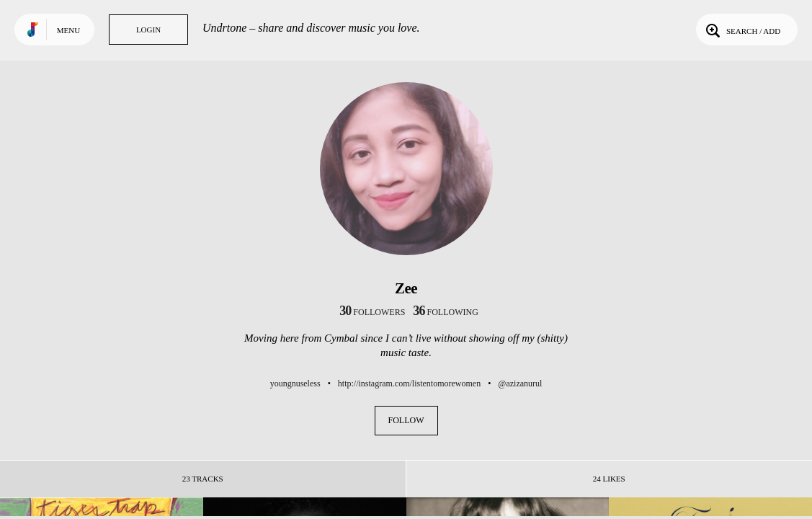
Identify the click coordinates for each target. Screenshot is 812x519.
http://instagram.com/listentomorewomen (409, 383)
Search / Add (742, 30)
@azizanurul (520, 383)
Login (148, 30)
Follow (406, 420)
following (446, 312)
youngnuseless (295, 383)
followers (372, 312)
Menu (68, 30)
